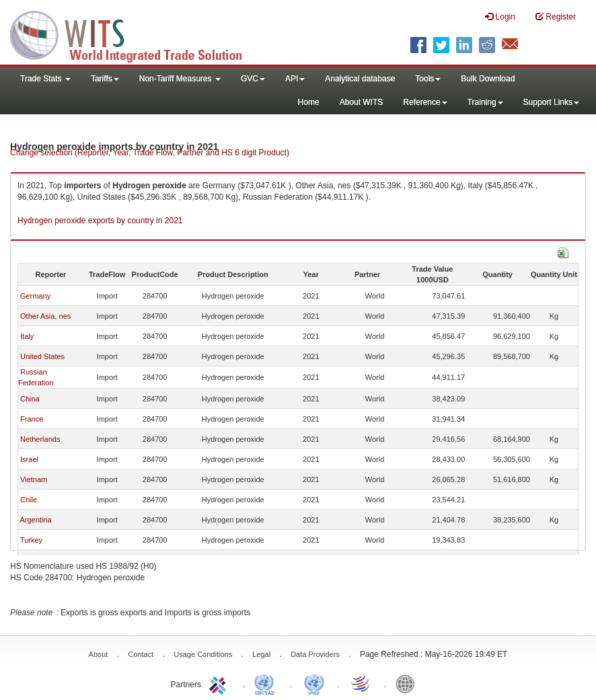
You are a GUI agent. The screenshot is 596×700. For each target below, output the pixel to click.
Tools (428, 79)
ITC (220, 683)
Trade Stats (45, 79)
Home (309, 102)
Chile (29, 500)
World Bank (408, 683)
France (32, 419)
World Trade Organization (361, 683)
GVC (253, 79)
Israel (29, 459)
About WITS (362, 102)
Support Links (551, 102)
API (295, 79)
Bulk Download (488, 79)
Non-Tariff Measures (180, 79)
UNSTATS (314, 683)
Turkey (31, 540)
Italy (27, 336)
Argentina (35, 520)
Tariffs (105, 79)
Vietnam (34, 479)
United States (42, 356)
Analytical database (360, 79)
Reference (425, 102)
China (30, 399)
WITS (135, 34)
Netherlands (40, 439)
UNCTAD (267, 683)
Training (485, 102)
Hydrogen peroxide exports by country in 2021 (100, 221)
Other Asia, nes (45, 316)
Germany (35, 296)
